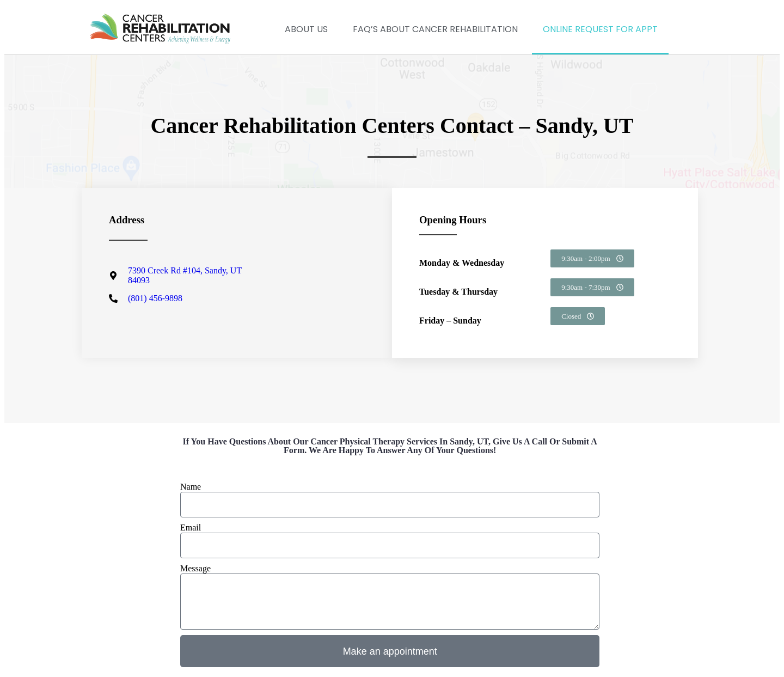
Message (195, 568)
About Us (306, 29)
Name (191, 487)
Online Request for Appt (600, 29)
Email (191, 527)
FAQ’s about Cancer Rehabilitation (435, 29)
